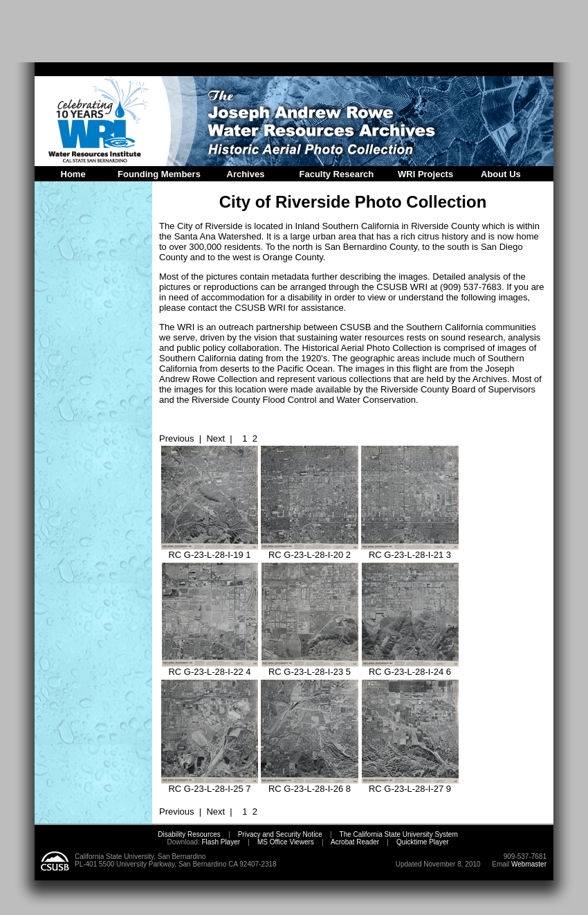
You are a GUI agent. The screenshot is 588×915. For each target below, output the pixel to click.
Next (215, 438)
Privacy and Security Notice (280, 834)
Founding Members (159, 174)
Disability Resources (189, 834)
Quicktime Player (423, 842)
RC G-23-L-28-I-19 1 (210, 551)
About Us (501, 174)
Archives (246, 174)
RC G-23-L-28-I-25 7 (210, 785)
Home (73, 174)
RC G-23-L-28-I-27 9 (410, 785)
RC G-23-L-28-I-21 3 (410, 551)
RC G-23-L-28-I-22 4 (210, 668)
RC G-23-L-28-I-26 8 (310, 785)
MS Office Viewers (286, 842)
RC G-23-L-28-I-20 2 (310, 551)
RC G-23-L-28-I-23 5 (310, 668)
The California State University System (399, 834)
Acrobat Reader (355, 842)
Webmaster (529, 864)
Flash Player (220, 842)
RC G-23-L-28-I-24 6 (410, 668)
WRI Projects (425, 174)
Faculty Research (337, 174)
